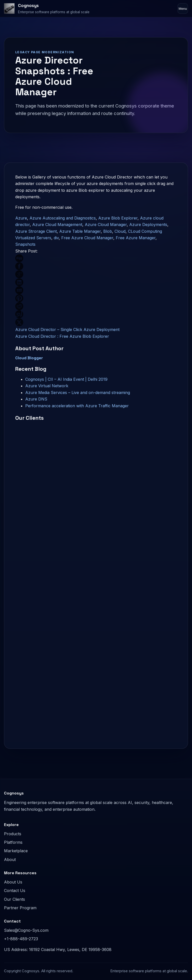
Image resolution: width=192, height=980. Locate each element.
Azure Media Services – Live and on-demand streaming (78, 392)
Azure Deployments (148, 224)
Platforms (13, 842)
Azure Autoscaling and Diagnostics (63, 218)
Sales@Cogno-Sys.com (26, 930)
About (10, 859)
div (56, 238)
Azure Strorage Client (36, 231)
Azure (21, 218)
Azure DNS (36, 399)
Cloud (120, 231)
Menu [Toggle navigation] (183, 9)
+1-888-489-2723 (21, 939)
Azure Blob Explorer (118, 218)
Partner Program (20, 908)
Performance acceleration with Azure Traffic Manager (77, 406)
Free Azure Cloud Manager (87, 238)
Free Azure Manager (136, 238)
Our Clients (14, 899)
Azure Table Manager (80, 231)
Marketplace (16, 851)
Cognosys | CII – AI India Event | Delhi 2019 (66, 379)
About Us (13, 882)
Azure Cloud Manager (106, 224)
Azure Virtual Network (47, 386)
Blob (108, 231)
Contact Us (15, 890)
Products (13, 834)
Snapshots (25, 244)
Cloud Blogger (29, 358)
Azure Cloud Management (57, 224)
